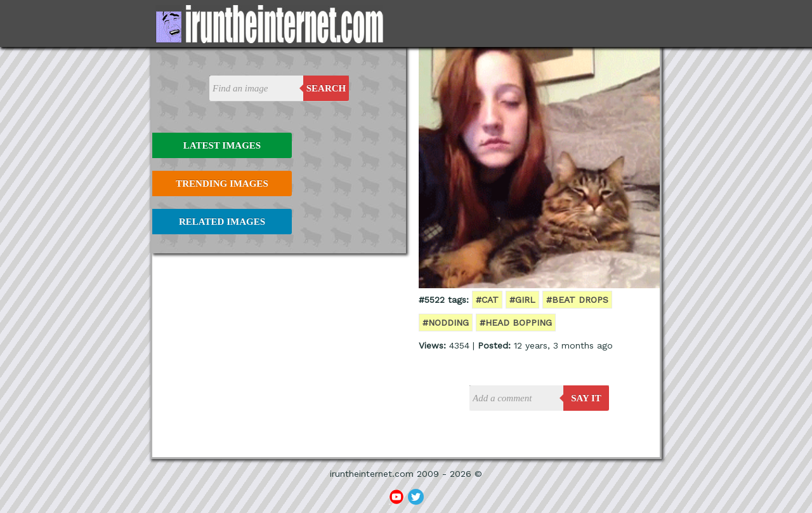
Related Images (222, 222)
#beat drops (577, 300)
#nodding (446, 323)
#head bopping (516, 323)
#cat (487, 300)
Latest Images (222, 145)
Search (326, 88)
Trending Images (222, 183)
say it (586, 398)
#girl (522, 300)
